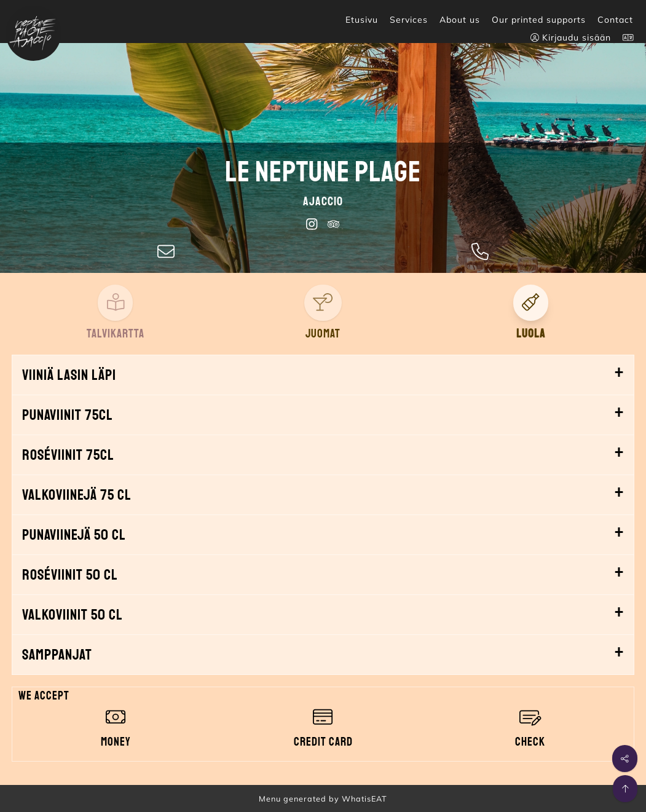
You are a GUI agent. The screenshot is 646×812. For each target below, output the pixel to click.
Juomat (323, 334)
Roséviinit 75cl (68, 455)
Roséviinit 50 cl (70, 575)
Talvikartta (116, 334)
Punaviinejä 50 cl (74, 535)
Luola (531, 334)
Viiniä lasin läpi (69, 375)
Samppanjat (57, 655)
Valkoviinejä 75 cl (77, 495)
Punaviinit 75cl (68, 415)
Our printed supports (539, 20)
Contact (615, 20)
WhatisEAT (364, 798)
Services (409, 20)
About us (460, 20)
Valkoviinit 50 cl (73, 615)
